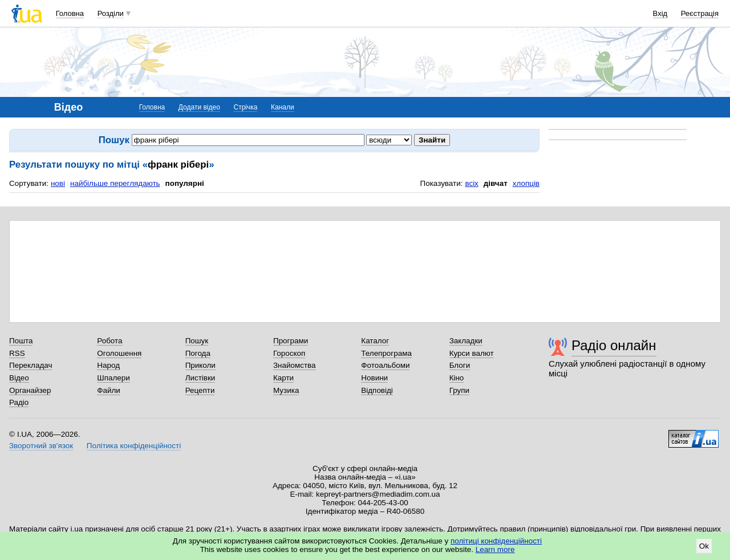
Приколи (200, 365)
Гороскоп (289, 353)
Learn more (495, 549)
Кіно (457, 378)
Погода (198, 353)
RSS (17, 353)
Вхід (660, 13)
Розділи (111, 13)
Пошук (197, 341)
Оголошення (119, 353)
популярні (185, 183)
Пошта (21, 341)
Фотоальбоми (385, 365)
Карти (283, 378)
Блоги (460, 365)
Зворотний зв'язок (41, 446)
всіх (471, 183)
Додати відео (199, 107)
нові (58, 183)
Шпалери (113, 378)
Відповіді (377, 390)
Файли (109, 390)
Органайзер (30, 390)
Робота (109, 341)
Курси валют (472, 353)
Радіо (19, 402)
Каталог (375, 341)
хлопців (526, 183)
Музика (286, 390)
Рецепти (200, 390)
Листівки (200, 378)
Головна (70, 13)
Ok (704, 546)
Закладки (466, 341)
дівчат (496, 183)
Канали (283, 107)
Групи (459, 390)
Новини (374, 378)
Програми (291, 341)
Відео (19, 378)
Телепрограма (386, 353)
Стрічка (245, 107)
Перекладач (31, 365)
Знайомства (295, 365)
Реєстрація (700, 13)
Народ (108, 365)
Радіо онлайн (614, 345)
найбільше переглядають (115, 183)
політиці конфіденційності (496, 541)
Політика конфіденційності (134, 446)
